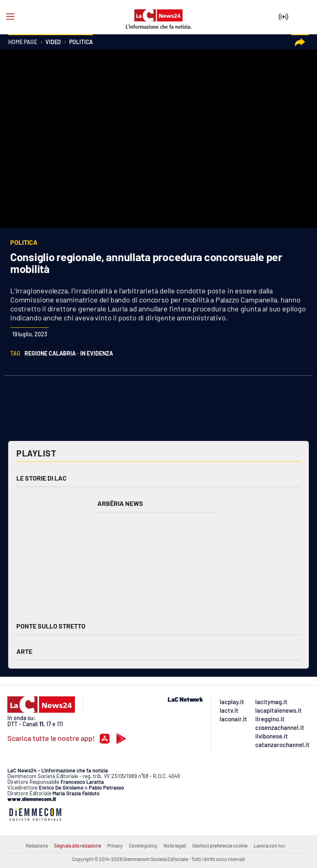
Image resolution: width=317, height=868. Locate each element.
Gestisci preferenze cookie (220, 846)
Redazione (37, 846)
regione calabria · (51, 353)
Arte (24, 651)
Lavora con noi (269, 846)
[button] (300, 42)
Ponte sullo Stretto (51, 626)
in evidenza (97, 353)
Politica (81, 42)
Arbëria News (120, 503)
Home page (23, 42)
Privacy (115, 846)
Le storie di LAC (42, 478)
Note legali (175, 846)
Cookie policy (143, 846)
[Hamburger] (10, 17)
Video (53, 42)
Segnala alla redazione (78, 846)
